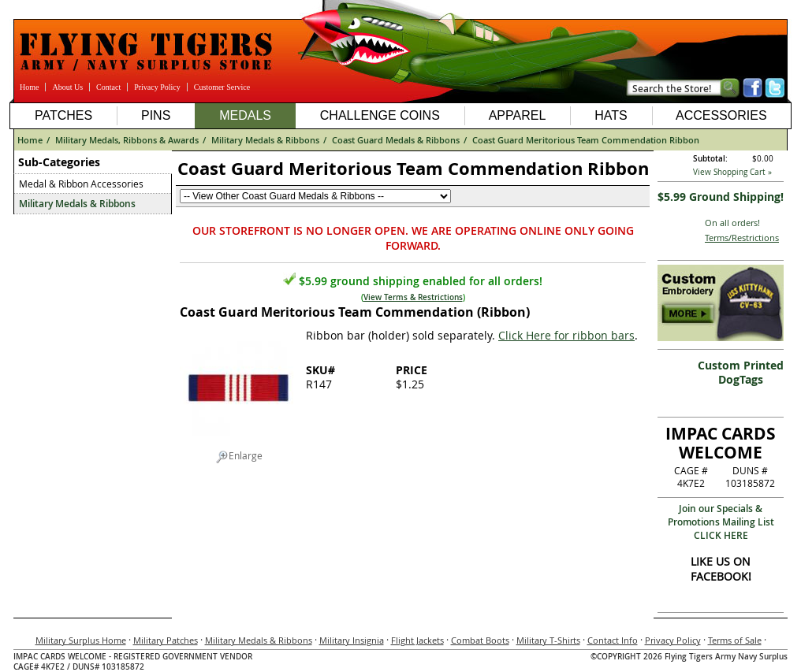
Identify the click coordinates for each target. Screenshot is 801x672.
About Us (67, 87)
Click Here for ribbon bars (566, 335)
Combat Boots (480, 640)
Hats (611, 115)
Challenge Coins (380, 115)
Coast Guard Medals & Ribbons (396, 140)
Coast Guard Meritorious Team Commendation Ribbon (586, 140)
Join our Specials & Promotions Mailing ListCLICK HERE (721, 522)
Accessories (721, 115)
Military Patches (166, 640)
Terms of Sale (735, 640)
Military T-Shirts (548, 640)
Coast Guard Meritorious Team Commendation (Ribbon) (355, 312)
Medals (245, 115)
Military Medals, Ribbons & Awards (127, 140)
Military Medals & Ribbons (265, 140)
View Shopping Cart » (732, 172)
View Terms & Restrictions (413, 297)
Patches (63, 115)
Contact (108, 87)
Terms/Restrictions (742, 238)
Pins (156, 115)
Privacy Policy (157, 87)
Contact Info (613, 640)
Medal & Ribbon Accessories (81, 184)
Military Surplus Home (81, 640)
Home (29, 87)
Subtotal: (710, 159)
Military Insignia (352, 640)
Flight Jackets (417, 640)
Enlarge (239, 456)
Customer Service (222, 87)
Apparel (518, 115)
